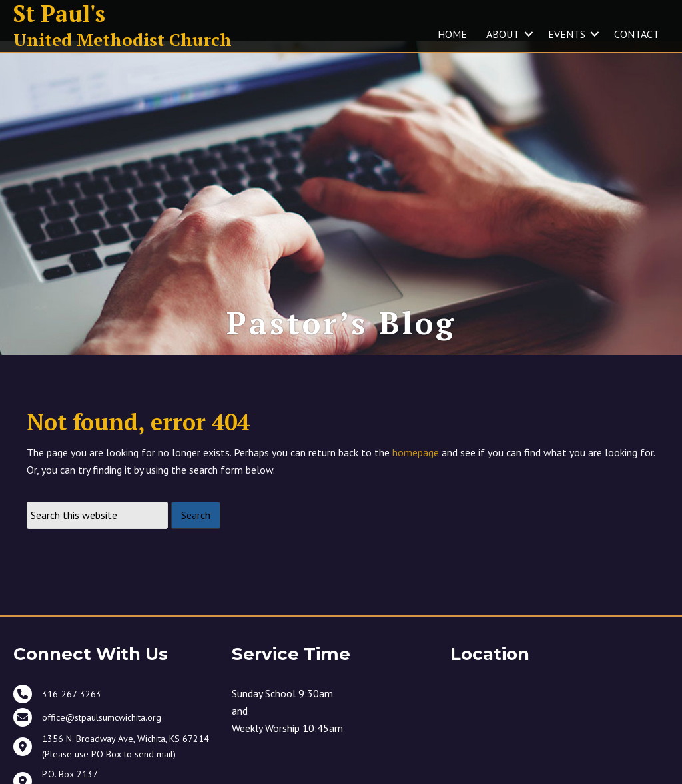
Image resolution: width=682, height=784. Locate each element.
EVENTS (567, 34)
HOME (452, 34)
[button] (529, 34)
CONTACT (637, 34)
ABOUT (503, 34)
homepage (416, 464)
